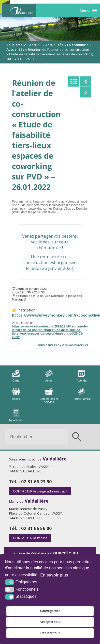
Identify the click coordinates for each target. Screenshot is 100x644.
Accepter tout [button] (50, 622)
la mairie (30, 538)
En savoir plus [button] (54, 575)
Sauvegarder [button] (50, 611)
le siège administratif (40, 491)
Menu (84, 10)
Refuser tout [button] (50, 633)
